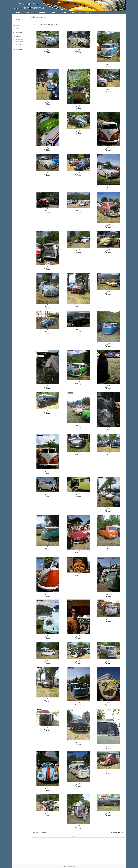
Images (42, 12)
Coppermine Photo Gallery (81, 837)
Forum (64, 12)
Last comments (20, 42)
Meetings (29, 12)
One (48, 49)
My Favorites (19, 49)
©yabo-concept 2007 (69, 866)
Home (17, 12)
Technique (76, 12)
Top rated (18, 47)
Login (17, 28)
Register (18, 25)
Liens (89, 12)
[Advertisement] (20, 68)
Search (17, 52)
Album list (18, 37)
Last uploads (19, 39)
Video (53, 12)
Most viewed (19, 44)
